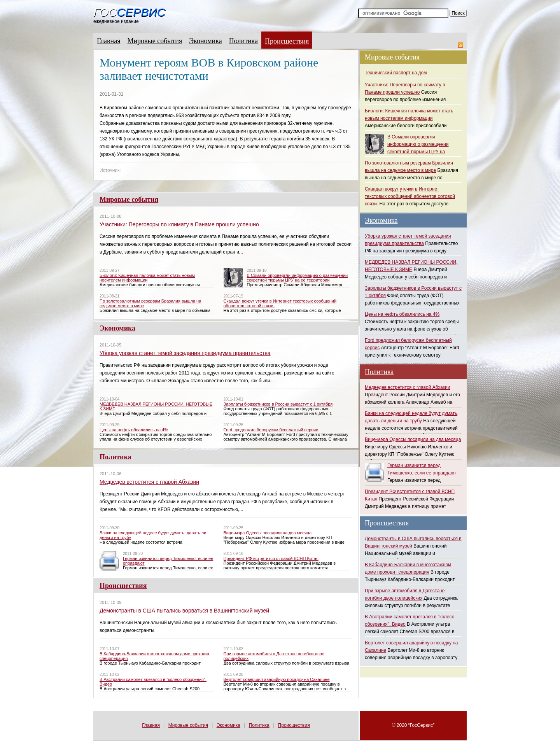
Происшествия (287, 41)
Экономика (206, 41)
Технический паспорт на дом (396, 73)
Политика (243, 41)
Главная (108, 41)
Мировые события (155, 41)
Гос (129, 12)
